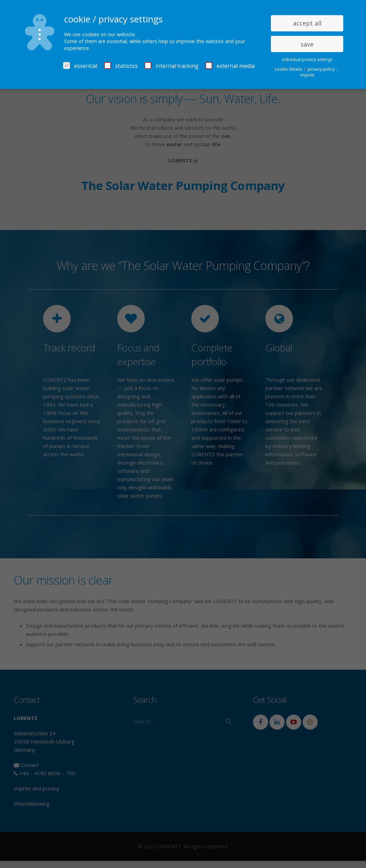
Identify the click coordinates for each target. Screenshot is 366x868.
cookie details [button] (289, 69)
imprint (307, 75)
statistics (121, 66)
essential (80, 66)
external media (230, 66)
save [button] (307, 44)
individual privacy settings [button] (307, 59)
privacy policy (322, 69)
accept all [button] (307, 23)
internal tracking (171, 66)
